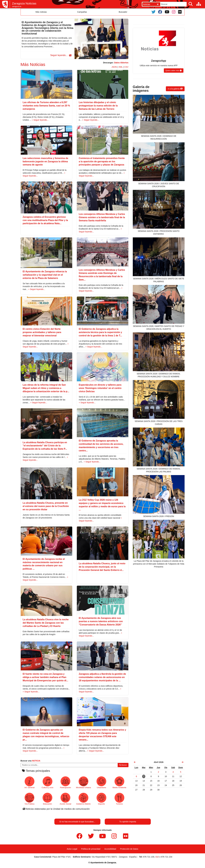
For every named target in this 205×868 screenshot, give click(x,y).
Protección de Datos (129, 849)
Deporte (101, 799)
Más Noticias (33, 64)
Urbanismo (101, 782)
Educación (48, 799)
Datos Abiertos (121, 63)
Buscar (123, 765)
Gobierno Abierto (83, 799)
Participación (65, 782)
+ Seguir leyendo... (40, 120)
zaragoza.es (17, 6)
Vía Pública (30, 799)
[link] (135, 762)
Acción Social (65, 799)
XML (121, 67)
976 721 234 (167, 857)
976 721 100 (149, 857)
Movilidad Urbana (83, 782)
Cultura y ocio (47, 782)
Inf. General (29, 782)
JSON (114, 67)
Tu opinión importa (128, 822)
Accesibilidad (110, 849)
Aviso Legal (72, 849)
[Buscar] (191, 4)
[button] (60, 55)
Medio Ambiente (119, 782)
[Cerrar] (158, 4)
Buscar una (30, 761)
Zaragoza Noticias (24, 3)
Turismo (119, 799)
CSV (126, 67)
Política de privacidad (91, 849)
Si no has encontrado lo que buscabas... (77, 822)
